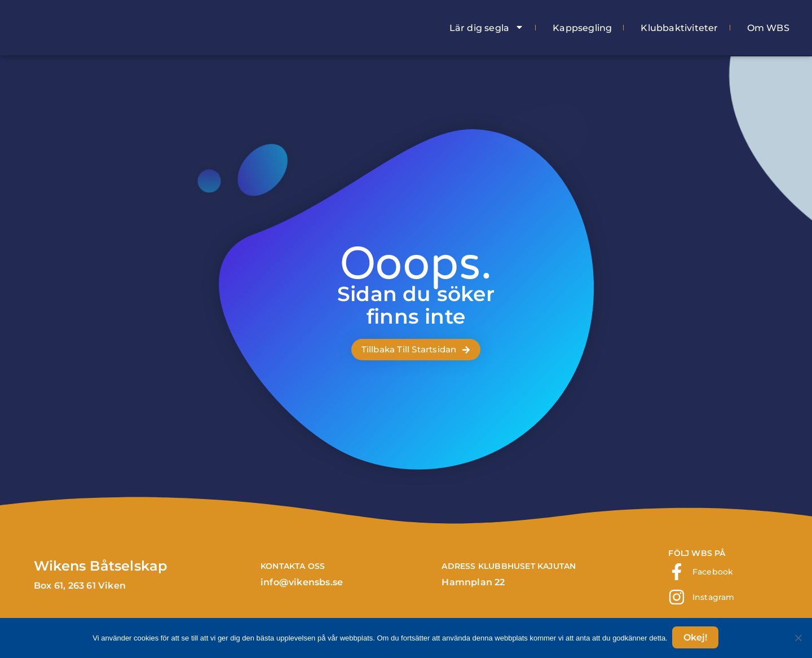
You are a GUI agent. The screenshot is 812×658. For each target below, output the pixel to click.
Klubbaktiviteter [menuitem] (679, 28)
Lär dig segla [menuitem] (487, 28)
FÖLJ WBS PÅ (697, 553)
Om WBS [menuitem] (768, 28)
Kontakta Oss (293, 566)
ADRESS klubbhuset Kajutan (509, 566)
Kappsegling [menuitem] (582, 28)
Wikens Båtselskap (100, 566)
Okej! (696, 639)
